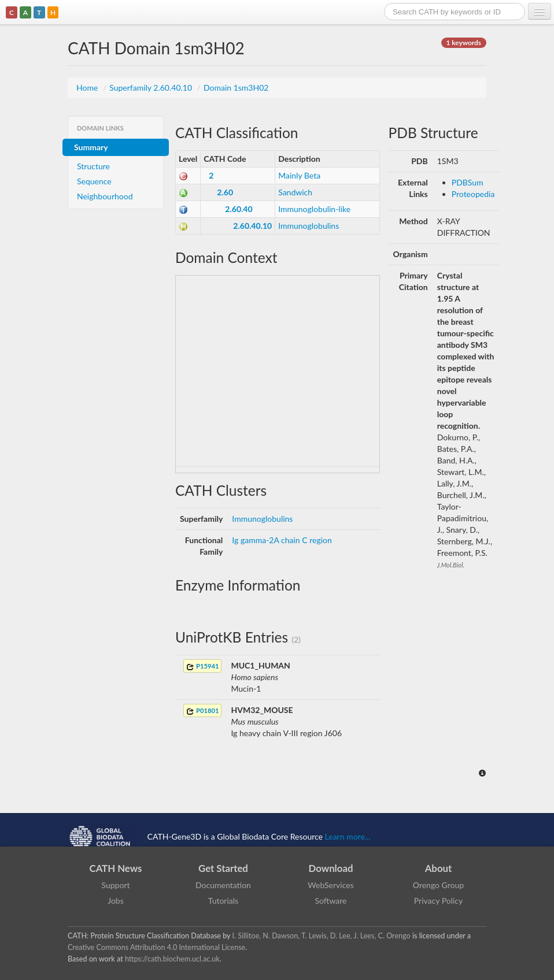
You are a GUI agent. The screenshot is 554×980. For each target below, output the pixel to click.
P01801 (202, 711)
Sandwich (295, 192)
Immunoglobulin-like (314, 209)
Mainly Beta (299, 175)
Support (115, 885)
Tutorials (223, 901)
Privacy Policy (438, 901)
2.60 (225, 192)
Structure (93, 166)
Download (331, 868)
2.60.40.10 (252, 226)
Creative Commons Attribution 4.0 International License (156, 947)
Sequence (94, 181)
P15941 (202, 667)
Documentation (223, 885)
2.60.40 (239, 209)
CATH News (116, 868)
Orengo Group (438, 885)
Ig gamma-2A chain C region (282, 540)
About (439, 868)
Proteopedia (473, 194)
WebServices (330, 885)
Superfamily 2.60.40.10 (152, 88)
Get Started (223, 868)
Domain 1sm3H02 (236, 88)
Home (88, 88)
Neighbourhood (105, 196)
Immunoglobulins (309, 226)
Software (331, 901)
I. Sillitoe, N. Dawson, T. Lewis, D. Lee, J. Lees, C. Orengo (322, 936)
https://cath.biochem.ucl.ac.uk (172, 959)
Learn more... (348, 836)
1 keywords (464, 42)
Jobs (116, 901)
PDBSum (468, 182)
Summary (91, 147)
